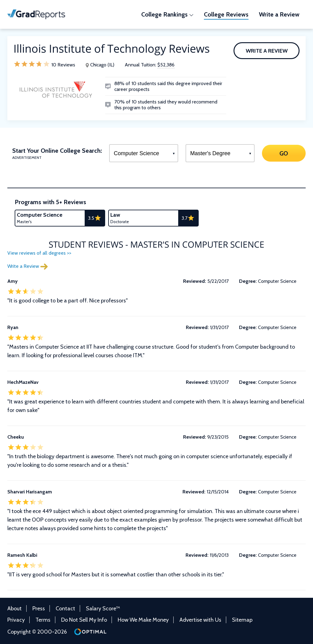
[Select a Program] (144, 153)
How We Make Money (143, 620)
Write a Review (267, 51)
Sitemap (242, 620)
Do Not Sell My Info (84, 620)
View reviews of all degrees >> (39, 253)
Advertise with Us (200, 620)
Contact (65, 608)
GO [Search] (284, 153)
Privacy (16, 620)
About (15, 608)
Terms (43, 620)
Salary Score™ (103, 608)
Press (39, 608)
